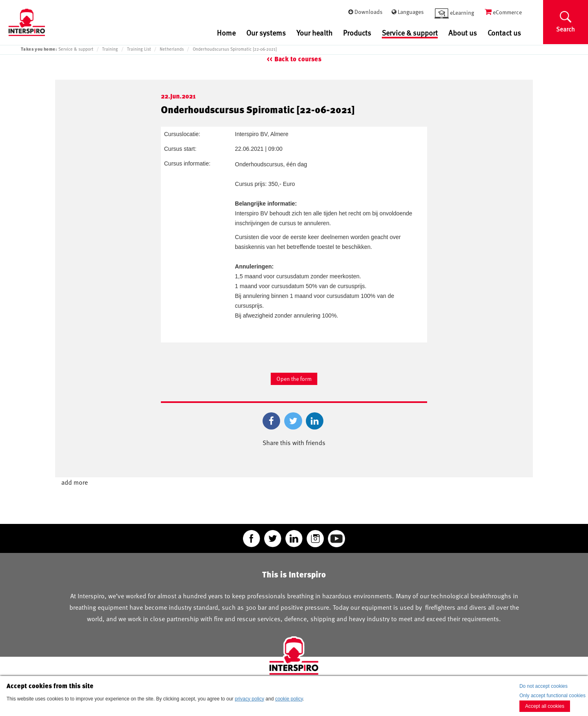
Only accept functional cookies (552, 696)
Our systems (266, 32)
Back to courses (298, 59)
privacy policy (249, 699)
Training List (139, 49)
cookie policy (289, 699)
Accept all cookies (545, 706)
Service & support (410, 33)
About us (463, 32)
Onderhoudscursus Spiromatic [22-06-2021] (235, 49)
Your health (314, 32)
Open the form (294, 379)
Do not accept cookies (543, 686)
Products (357, 32)
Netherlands (172, 49)
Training (110, 49)
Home (226, 32)
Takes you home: (39, 49)
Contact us (504, 32)
